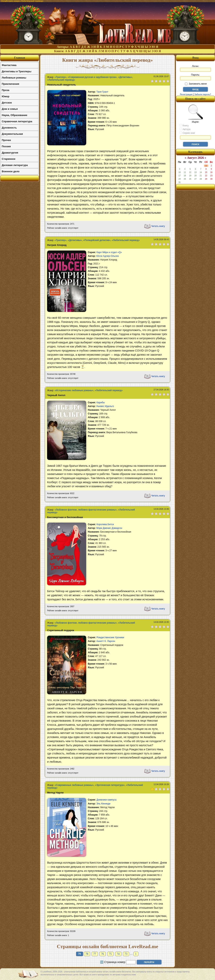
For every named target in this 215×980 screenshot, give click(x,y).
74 (118, 954)
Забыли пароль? (203, 94)
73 (126, 954)
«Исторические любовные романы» (74, 390)
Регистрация (186, 94)
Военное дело (11, 171)
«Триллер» (60, 77)
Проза (6, 90)
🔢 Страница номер (113, 962)
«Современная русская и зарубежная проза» (92, 77)
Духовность (9, 128)
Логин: (195, 68)
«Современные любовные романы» (74, 785)
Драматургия (10, 153)
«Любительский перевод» (61, 80)
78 (87, 954)
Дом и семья (10, 109)
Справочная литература (17, 121)
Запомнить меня (196, 84)
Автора (185, 129)
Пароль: (195, 77)
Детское (7, 103)
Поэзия (6, 146)
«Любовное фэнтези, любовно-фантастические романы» (86, 510)
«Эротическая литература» (110, 785)
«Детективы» (125, 77)
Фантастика (9, 65)
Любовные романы (14, 78)
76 (103, 954)
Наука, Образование (14, 115)
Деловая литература (15, 165)
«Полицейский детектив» (97, 240)
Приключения (10, 84)
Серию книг (187, 133)
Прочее (6, 140)
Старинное (9, 159)
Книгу (184, 125)
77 (95, 954)
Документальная (12, 134)
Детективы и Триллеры (17, 71)
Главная (20, 58)
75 (110, 954)
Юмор (6, 96)
